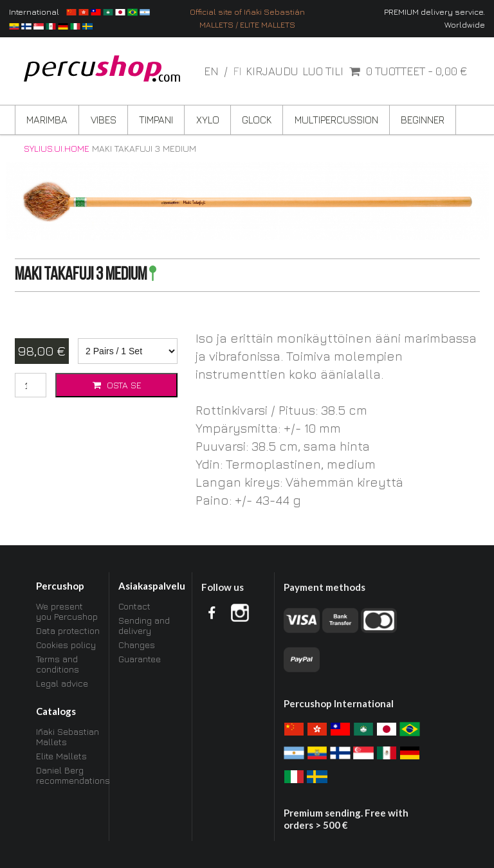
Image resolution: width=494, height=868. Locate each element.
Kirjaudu (272, 71)
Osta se (116, 385)
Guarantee (140, 659)
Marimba (47, 120)
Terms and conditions (58, 664)
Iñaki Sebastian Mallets (68, 737)
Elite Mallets (61, 756)
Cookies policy (66, 645)
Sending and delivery (144, 625)
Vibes (104, 120)
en (213, 71)
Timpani (156, 120)
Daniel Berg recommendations (68, 775)
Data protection (68, 630)
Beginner (423, 120)
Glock (257, 120)
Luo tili (323, 71)
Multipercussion (336, 120)
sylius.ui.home (57, 149)
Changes (137, 645)
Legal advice (62, 683)
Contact (134, 606)
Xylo (208, 120)
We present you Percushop (67, 611)
